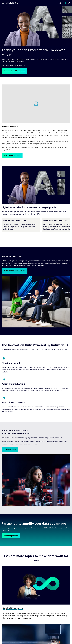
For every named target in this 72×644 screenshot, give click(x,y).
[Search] (62, 3)
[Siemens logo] (12, 3)
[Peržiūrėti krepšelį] (66, 3)
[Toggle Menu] (3, 3)
